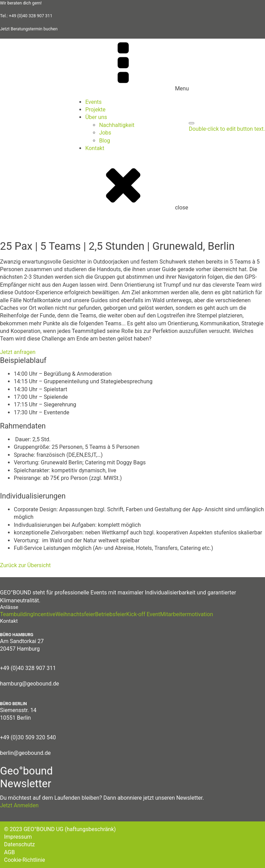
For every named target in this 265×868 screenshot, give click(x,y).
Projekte (95, 110)
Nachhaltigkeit (117, 125)
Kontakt (95, 148)
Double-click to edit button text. (227, 129)
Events (93, 102)
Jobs (105, 133)
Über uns (96, 117)
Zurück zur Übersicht (25, 565)
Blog (105, 141)
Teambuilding (17, 614)
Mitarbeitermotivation (187, 614)
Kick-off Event (143, 614)
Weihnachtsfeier (75, 614)
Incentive (44, 614)
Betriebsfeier (110, 614)
